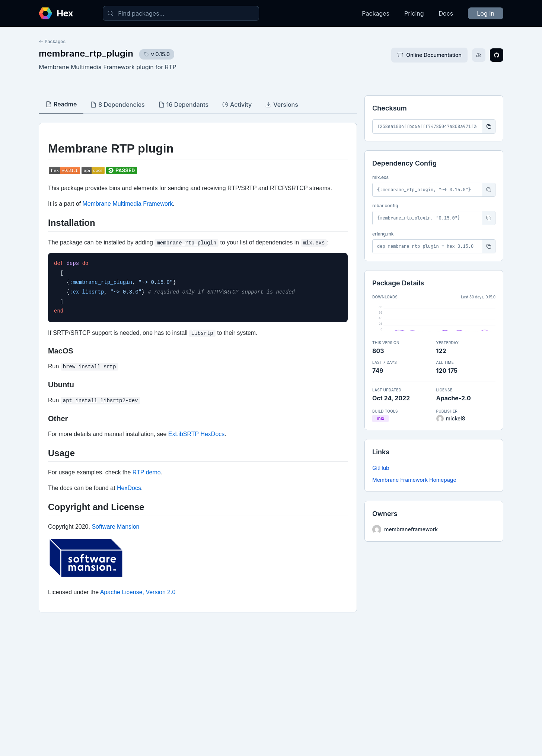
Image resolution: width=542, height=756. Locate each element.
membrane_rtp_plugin (86, 53)
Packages (376, 13)
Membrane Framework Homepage (414, 480)
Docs (446, 13)
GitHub (381, 468)
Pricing (414, 13)
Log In (486, 13)
